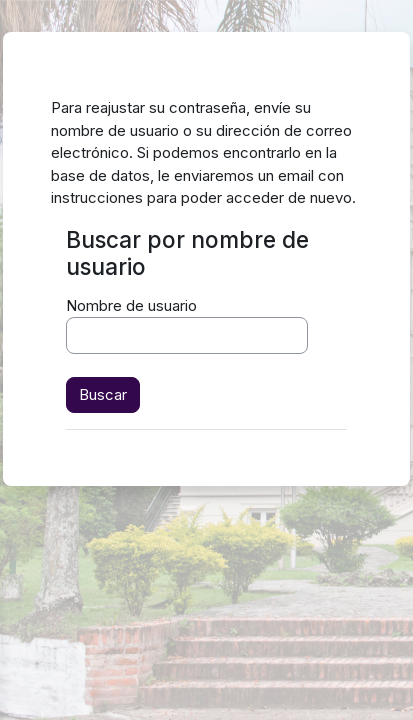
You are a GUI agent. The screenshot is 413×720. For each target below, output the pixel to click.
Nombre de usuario (131, 305)
